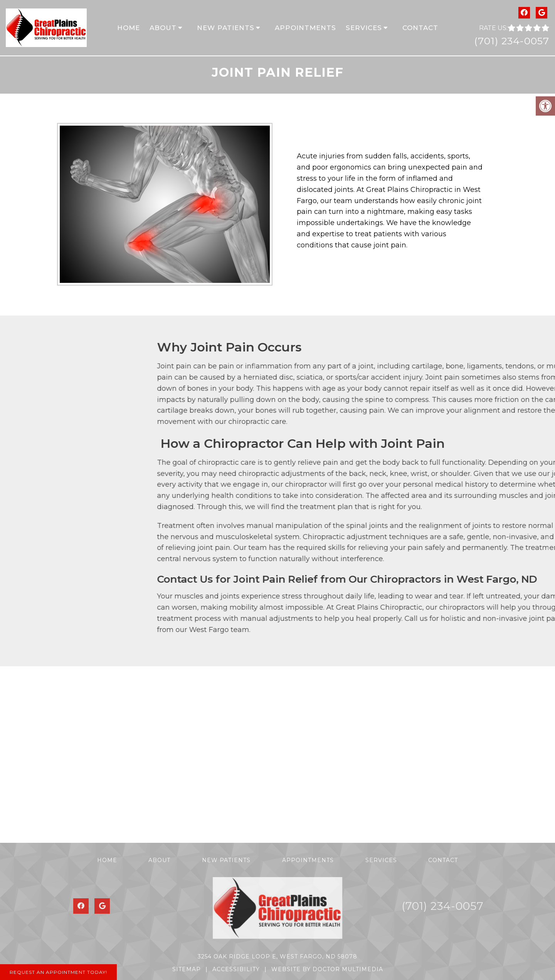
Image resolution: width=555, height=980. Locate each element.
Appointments (305, 28)
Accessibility (236, 969)
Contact (420, 28)
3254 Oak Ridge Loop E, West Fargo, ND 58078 (277, 956)
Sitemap (187, 969)
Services (364, 28)
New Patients (226, 28)
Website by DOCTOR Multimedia (327, 969)
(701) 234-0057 (512, 41)
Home (129, 28)
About (163, 28)
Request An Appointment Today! (58, 972)
